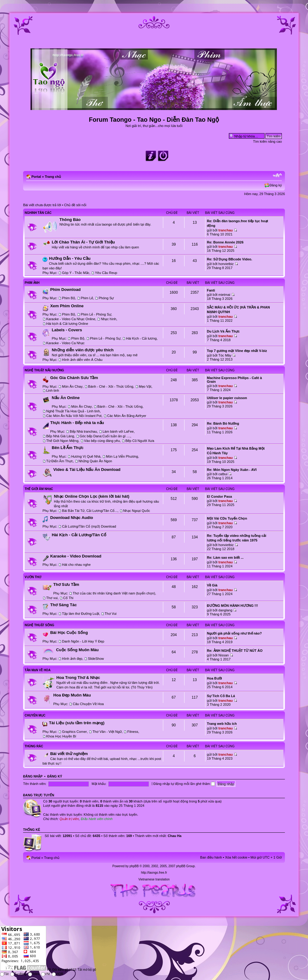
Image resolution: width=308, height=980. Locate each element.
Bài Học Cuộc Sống (69, 633)
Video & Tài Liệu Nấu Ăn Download (87, 470)
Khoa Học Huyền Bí (61, 736)
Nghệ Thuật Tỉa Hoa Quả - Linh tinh (73, 411)
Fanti (211, 290)
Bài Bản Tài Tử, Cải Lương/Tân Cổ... (90, 511)
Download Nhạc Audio (72, 518)
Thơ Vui (111, 614)
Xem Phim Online (67, 306)
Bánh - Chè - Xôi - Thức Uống (111, 386)
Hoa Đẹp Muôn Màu (72, 695)
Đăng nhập (33, 776)
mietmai (224, 295)
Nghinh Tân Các (38, 213)
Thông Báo (70, 220)
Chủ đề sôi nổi (75, 205)
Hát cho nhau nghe (76, 565)
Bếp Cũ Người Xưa (140, 441)
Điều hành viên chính (97, 819)
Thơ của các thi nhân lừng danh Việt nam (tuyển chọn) (114, 593)
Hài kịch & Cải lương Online (67, 324)
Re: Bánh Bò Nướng (223, 423)
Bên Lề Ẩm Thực (68, 448)
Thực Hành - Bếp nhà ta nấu (77, 423)
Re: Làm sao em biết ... (225, 557)
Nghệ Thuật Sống (39, 625)
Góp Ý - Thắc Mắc (76, 273)
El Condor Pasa (219, 496)
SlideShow (96, 659)
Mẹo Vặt (145, 386)
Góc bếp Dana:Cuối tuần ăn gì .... (105, 436)
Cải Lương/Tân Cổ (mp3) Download (89, 526)
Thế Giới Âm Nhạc (39, 489)
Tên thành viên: (35, 784)
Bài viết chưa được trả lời (42, 205)
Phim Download (65, 290)
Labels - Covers (67, 330)
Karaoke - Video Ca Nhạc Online (71, 319)
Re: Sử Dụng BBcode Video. (230, 259)
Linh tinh (53, 390)
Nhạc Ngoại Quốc (137, 511)
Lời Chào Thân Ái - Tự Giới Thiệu (83, 242)
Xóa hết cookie (236, 857)
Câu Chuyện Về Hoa (88, 704)
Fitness (133, 732)
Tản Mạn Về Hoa (38, 670)
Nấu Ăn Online (66, 398)
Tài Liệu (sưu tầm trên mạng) (77, 723)
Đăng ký (276, 185)
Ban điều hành (211, 857)
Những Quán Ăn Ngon (95, 461)
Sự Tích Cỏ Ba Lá (221, 696)
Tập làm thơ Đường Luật (80, 614)
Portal (36, 177)
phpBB (134, 866)
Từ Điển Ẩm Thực (60, 461)
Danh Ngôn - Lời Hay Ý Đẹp (83, 641)
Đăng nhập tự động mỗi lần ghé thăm (184, 784)
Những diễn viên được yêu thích (83, 350)
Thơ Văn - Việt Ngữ (107, 732)
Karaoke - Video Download (76, 556)
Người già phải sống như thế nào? (234, 633)
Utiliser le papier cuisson (227, 398)
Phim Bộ (68, 298)
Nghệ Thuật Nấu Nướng (44, 370)
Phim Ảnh (32, 283)
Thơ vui (52, 598)
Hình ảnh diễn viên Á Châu (82, 360)
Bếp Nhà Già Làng (60, 436)
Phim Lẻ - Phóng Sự (96, 314)
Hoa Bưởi (215, 678)
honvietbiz (226, 264)
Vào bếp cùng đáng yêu (102, 441)
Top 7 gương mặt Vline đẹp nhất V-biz (237, 351)
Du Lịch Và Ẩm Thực (223, 331)
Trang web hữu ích (222, 724)
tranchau (225, 230)
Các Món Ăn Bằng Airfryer (127, 416)
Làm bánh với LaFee (118, 431)
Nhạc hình (108, 319)
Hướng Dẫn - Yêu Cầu (70, 258)
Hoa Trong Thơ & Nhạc (78, 678)
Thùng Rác (34, 746)
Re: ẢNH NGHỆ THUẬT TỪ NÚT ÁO (235, 651)
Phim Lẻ (87, 298)
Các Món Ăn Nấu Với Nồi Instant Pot (74, 416)
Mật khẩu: (99, 784)
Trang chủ (53, 177)
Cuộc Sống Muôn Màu (77, 650)
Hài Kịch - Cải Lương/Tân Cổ (79, 535)
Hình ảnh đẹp (72, 659)
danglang (225, 610)
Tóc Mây (225, 355)
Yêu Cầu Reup (106, 273)
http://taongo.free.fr (154, 873)
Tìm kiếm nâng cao (267, 141)
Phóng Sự (106, 298)
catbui (223, 474)
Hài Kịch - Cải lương (141, 338)
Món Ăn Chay (72, 386)
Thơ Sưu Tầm (66, 584)
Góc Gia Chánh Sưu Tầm (74, 378)
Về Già (212, 585)
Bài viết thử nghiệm (69, 754)
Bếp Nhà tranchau (83, 431)
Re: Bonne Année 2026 (225, 242)
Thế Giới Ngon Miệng (62, 441)
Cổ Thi (68, 598)
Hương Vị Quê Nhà (86, 456)
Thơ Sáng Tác (63, 605)
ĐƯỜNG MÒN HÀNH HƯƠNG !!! (233, 606)
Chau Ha (175, 836)
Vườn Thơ (33, 577)
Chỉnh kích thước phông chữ (277, 175)
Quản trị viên (69, 819)
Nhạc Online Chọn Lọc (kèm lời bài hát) (92, 496)
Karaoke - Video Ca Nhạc (65, 343)
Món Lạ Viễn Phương (122, 456)
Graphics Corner (74, 732)
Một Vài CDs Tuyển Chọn (227, 518)
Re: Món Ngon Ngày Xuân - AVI (232, 470)
